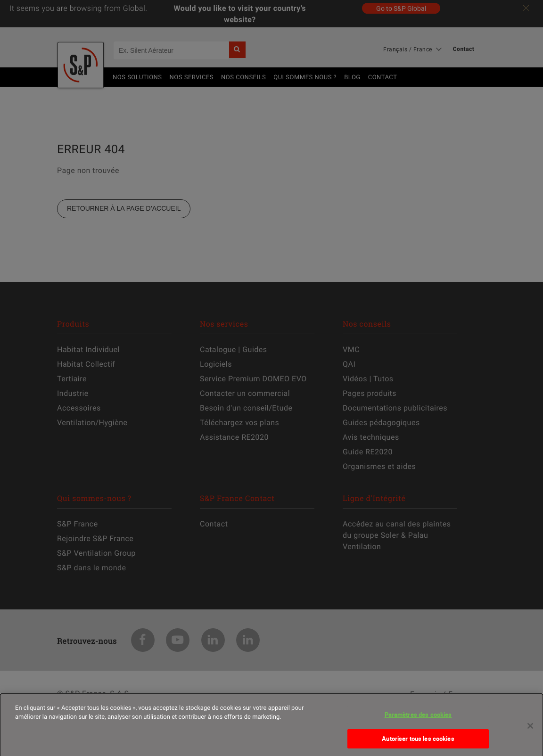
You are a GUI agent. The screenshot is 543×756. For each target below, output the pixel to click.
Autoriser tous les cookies (418, 746)
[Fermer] (530, 733)
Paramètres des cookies (418, 722)
